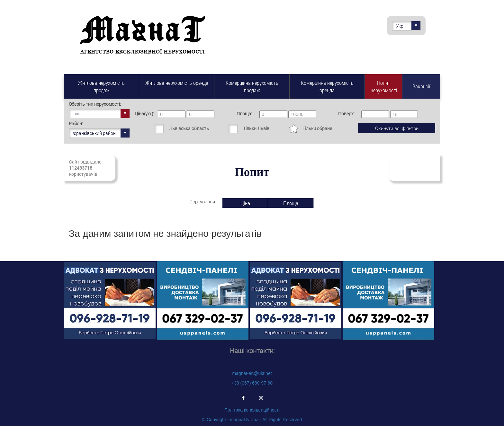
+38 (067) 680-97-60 (252, 383)
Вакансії (421, 86)
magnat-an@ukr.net (252, 373)
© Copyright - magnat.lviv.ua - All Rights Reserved (252, 420)
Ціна (245, 203)
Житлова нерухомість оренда (177, 83)
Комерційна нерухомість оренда (327, 86)
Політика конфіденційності (252, 410)
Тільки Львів (256, 128)
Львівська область (189, 128)
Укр (408, 26)
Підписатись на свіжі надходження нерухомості (414, 168)
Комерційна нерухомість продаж (252, 86)
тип (101, 113)
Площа (291, 203)
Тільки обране (317, 128)
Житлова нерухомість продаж (101, 86)
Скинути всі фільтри (397, 128)
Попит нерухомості (384, 86)
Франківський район (101, 133)
